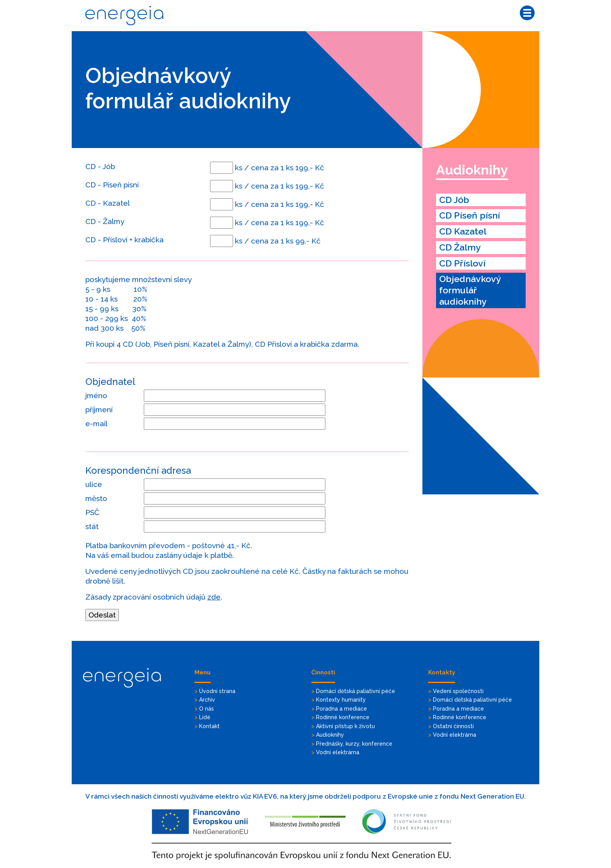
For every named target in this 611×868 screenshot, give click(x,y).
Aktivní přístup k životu (345, 726)
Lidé (205, 717)
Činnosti (323, 672)
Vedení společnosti (458, 691)
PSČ (92, 512)
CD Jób (454, 200)
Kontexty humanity (341, 700)
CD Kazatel (463, 231)
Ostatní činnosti (453, 726)
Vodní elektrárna (338, 752)
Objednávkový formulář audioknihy (470, 290)
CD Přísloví (462, 263)
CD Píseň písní (470, 215)
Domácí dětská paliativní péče (356, 691)
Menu (203, 672)
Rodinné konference (343, 717)
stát (92, 526)
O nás (207, 709)
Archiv (207, 700)
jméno (96, 395)
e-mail (96, 423)
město (96, 498)
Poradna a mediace (342, 709)
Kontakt (209, 726)
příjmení (99, 409)
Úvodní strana (217, 691)
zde (214, 597)
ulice (94, 484)
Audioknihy (472, 170)
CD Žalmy (460, 247)
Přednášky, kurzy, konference (354, 744)
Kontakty (442, 672)
